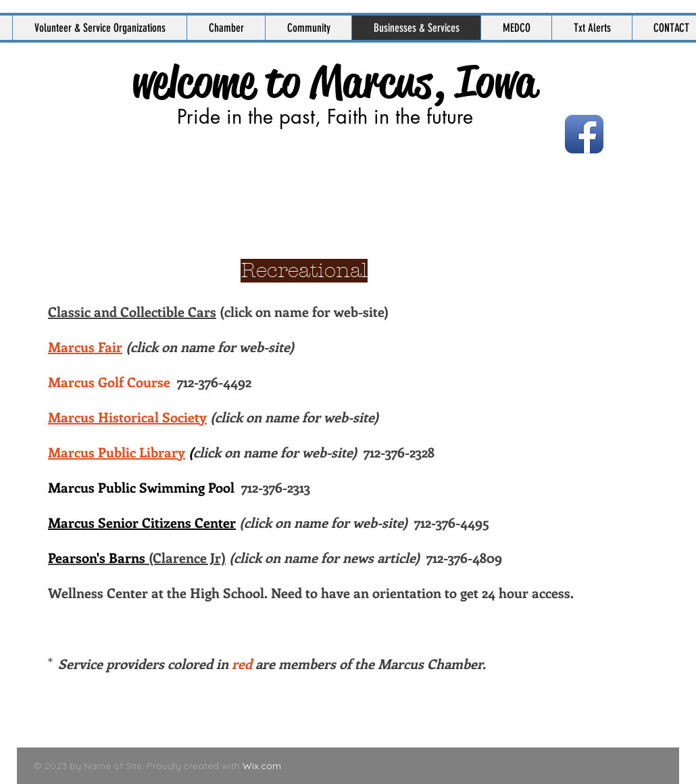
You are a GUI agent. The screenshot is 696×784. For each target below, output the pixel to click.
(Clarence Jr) (137, 557)
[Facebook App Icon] (584, 134)
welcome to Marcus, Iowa (334, 82)
